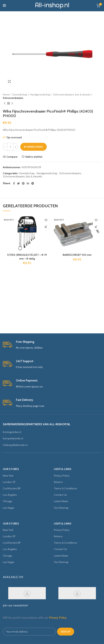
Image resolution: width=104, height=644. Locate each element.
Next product (12, 103)
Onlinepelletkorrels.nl (15, 445)
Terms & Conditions (66, 488)
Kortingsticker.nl (12, 432)
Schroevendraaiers (13, 98)
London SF (9, 482)
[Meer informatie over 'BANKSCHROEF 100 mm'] (96, 227)
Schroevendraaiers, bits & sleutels (72, 95)
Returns (58, 482)
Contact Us (60, 495)
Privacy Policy (62, 476)
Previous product (5, 103)
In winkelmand (34, 147)
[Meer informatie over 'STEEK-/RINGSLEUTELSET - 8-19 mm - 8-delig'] (46, 227)
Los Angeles (10, 495)
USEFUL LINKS (63, 469)
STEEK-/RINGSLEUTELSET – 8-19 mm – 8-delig (27, 257)
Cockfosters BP (12, 488)
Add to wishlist (34, 157)
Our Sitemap (61, 508)
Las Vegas (9, 508)
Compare (12, 157)
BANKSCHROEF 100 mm (77, 255)
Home (6, 95)
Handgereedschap (40, 95)
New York (8, 476)
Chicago (8, 501)
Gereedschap (20, 95)
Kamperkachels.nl (13, 438)
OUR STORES (11, 469)
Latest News (61, 501)
